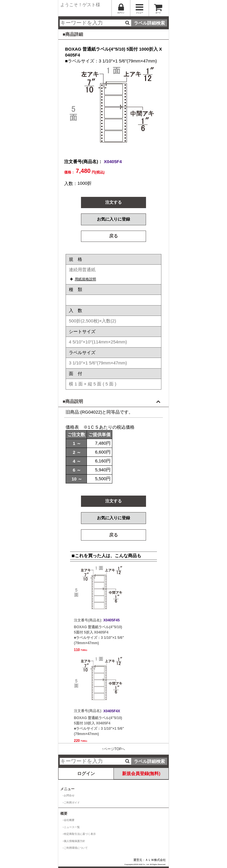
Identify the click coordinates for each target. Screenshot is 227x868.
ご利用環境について (76, 848)
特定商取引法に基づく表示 (80, 834)
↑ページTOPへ (113, 749)
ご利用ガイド (72, 803)
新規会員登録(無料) (141, 773)
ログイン (86, 773)
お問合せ (69, 795)
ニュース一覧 (72, 827)
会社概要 (69, 820)
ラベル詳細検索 (149, 23)
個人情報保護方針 (74, 841)
